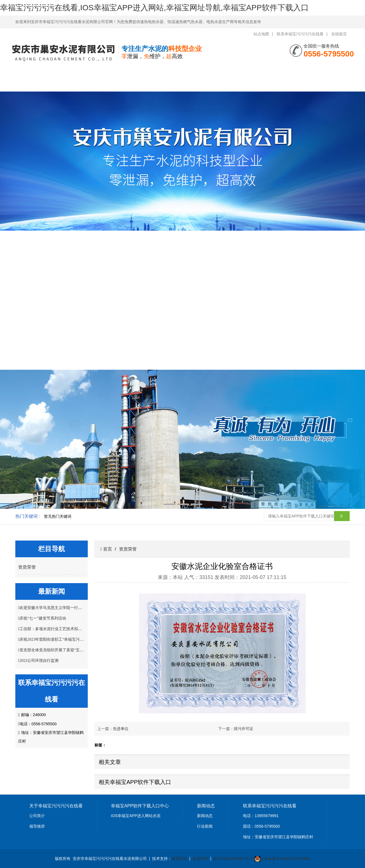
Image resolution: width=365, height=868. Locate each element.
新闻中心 (145, 70)
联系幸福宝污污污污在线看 (300, 34)
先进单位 (121, 729)
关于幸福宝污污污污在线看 (71, 77)
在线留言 (339, 34)
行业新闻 (205, 826)
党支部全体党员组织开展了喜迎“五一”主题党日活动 (64, 650)
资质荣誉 (182, 70)
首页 (107, 549)
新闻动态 (205, 816)
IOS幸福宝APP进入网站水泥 (136, 816)
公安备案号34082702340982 (285, 859)
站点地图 (261, 34)
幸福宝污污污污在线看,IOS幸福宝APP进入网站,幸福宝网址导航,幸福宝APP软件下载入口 (154, 8)
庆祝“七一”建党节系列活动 (43, 618)
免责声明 (200, 859)
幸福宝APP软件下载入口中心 (108, 77)
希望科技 (179, 859)
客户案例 (257, 70)
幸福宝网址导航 (220, 70)
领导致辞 (37, 826)
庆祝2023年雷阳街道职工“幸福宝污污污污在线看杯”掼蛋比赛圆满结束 (80, 639)
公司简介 (37, 816)
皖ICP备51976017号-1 (233, 859)
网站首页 (34, 70)
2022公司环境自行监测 (39, 661)
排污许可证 (244, 729)
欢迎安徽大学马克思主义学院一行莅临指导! (57, 608)
